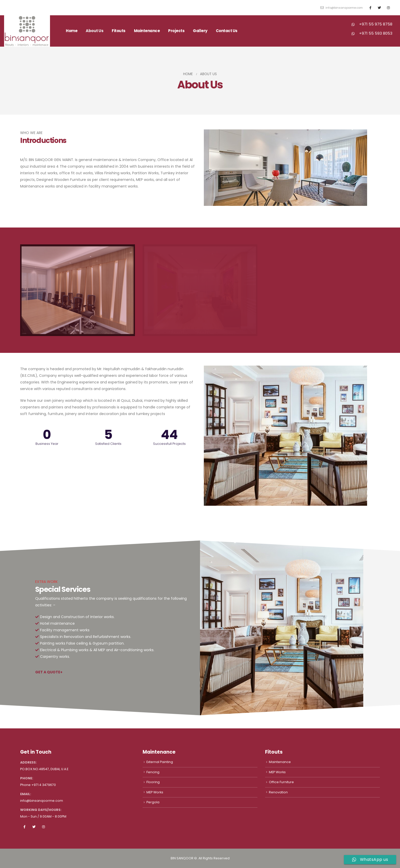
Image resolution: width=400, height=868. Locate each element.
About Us (95, 31)
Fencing (153, 772)
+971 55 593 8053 (376, 33)
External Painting (160, 762)
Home (72, 31)
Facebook (24, 827)
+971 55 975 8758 (376, 24)
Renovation (278, 792)
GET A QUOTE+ (49, 672)
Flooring (153, 782)
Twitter (34, 827)
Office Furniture (281, 782)
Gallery (200, 31)
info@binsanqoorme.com (342, 8)
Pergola (153, 802)
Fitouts (119, 31)
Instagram (43, 827)
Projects (176, 31)
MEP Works (155, 792)
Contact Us (227, 31)
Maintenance (147, 31)
